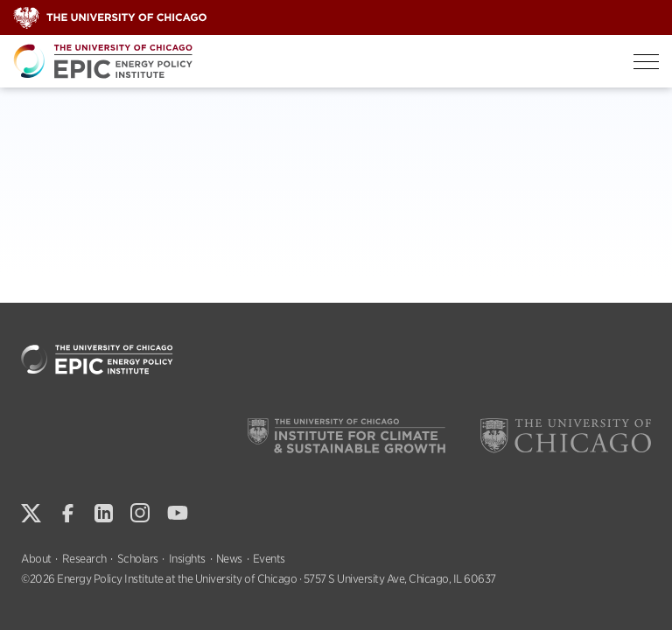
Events (269, 559)
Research (84, 559)
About (36, 559)
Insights (187, 559)
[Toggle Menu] (646, 62)
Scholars (138, 559)
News (229, 559)
